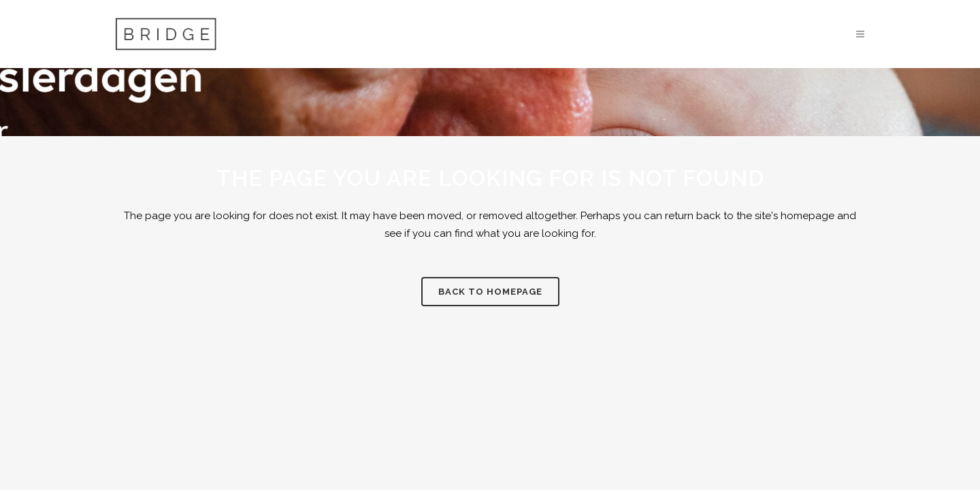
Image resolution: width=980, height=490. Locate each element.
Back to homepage (490, 292)
